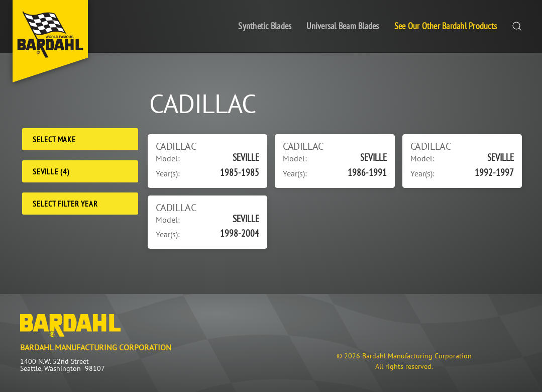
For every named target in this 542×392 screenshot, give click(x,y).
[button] (517, 26)
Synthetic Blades (265, 26)
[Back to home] (50, 41)
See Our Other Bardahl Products (446, 26)
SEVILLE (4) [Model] (51, 171)
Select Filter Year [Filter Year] (65, 204)
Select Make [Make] (54, 139)
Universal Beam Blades (343, 26)
